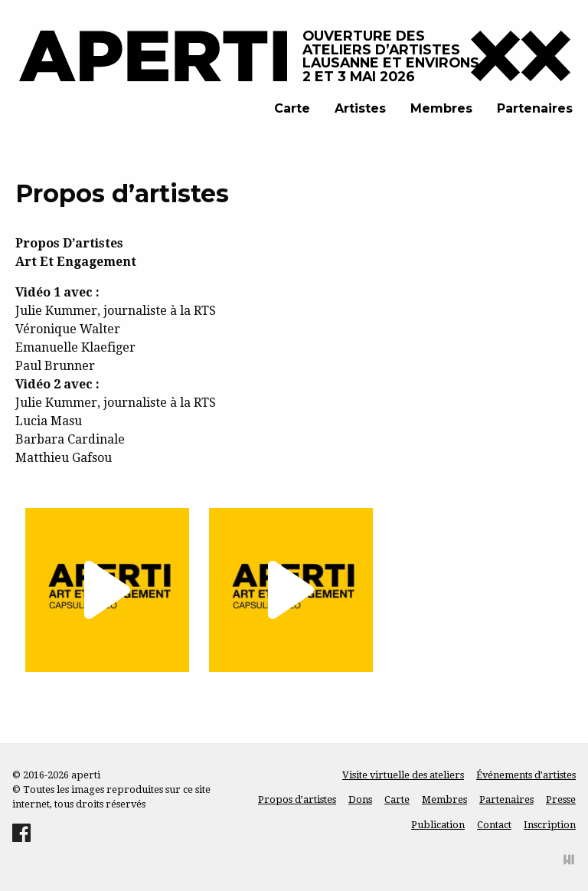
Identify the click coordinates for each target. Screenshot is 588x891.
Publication (438, 825)
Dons (360, 799)
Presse (561, 799)
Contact (494, 825)
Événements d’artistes (526, 775)
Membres (441, 108)
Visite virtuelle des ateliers (403, 775)
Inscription (550, 825)
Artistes (360, 108)
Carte (292, 108)
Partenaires (535, 108)
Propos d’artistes (297, 799)
